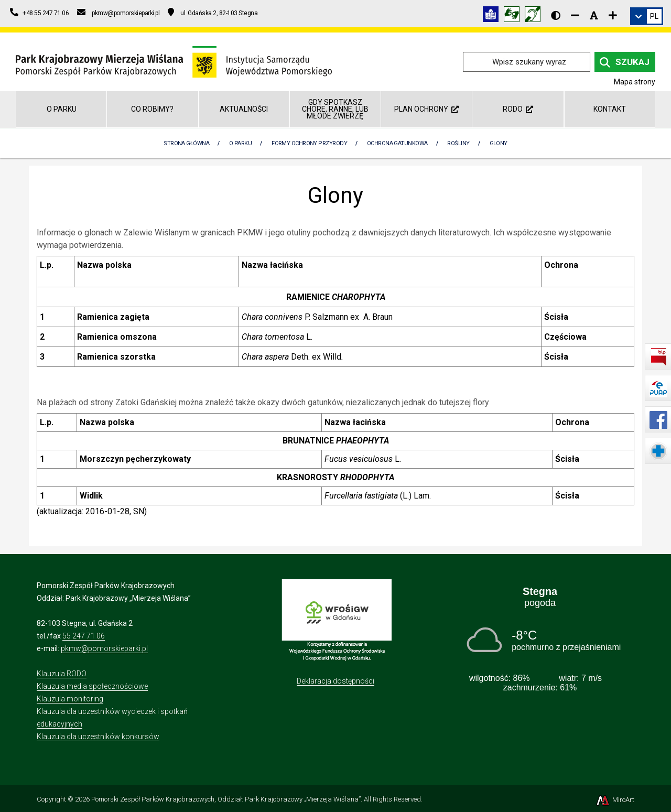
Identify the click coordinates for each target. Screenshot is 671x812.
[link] (647, 16)
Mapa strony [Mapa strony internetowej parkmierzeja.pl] (635, 82)
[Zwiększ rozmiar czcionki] (613, 15)
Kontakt (610, 109)
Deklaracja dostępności (335, 681)
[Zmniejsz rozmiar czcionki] (575, 15)
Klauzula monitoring (70, 699)
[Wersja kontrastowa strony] (556, 15)
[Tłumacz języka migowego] (514, 16)
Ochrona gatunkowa (397, 143)
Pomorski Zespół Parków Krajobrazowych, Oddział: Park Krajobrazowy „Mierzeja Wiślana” (226, 799)
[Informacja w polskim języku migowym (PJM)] (535, 16)
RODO (518, 109)
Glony (499, 143)
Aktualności (244, 109)
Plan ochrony (426, 109)
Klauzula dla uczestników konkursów (98, 737)
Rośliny (458, 143)
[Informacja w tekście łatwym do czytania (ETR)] (493, 16)
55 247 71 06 (84, 636)
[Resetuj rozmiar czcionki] (594, 15)
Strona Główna (186, 143)
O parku (62, 109)
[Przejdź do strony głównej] (174, 61)
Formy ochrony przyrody (309, 143)
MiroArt (615, 800)
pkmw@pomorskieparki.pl (104, 648)
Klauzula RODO (62, 674)
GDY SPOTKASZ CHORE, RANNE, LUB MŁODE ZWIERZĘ (335, 109)
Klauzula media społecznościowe (92, 686)
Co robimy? (152, 109)
